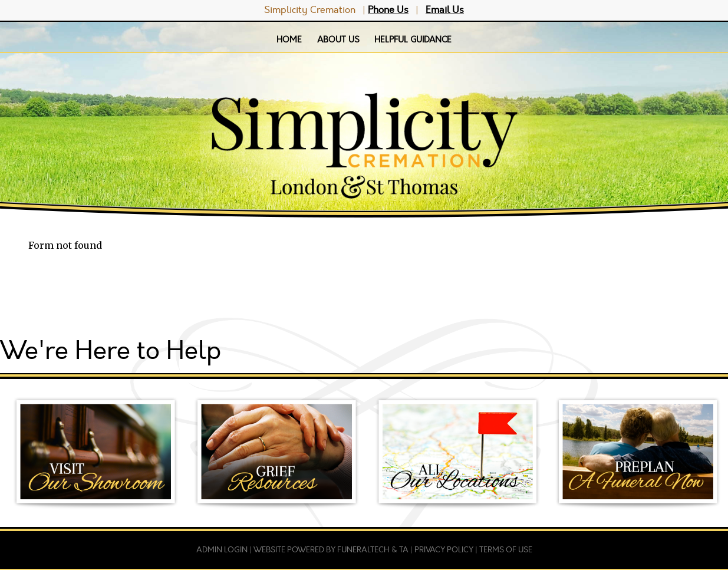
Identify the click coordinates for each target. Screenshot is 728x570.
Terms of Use (506, 550)
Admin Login (222, 550)
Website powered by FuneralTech (322, 550)
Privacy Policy (444, 550)
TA (404, 550)
